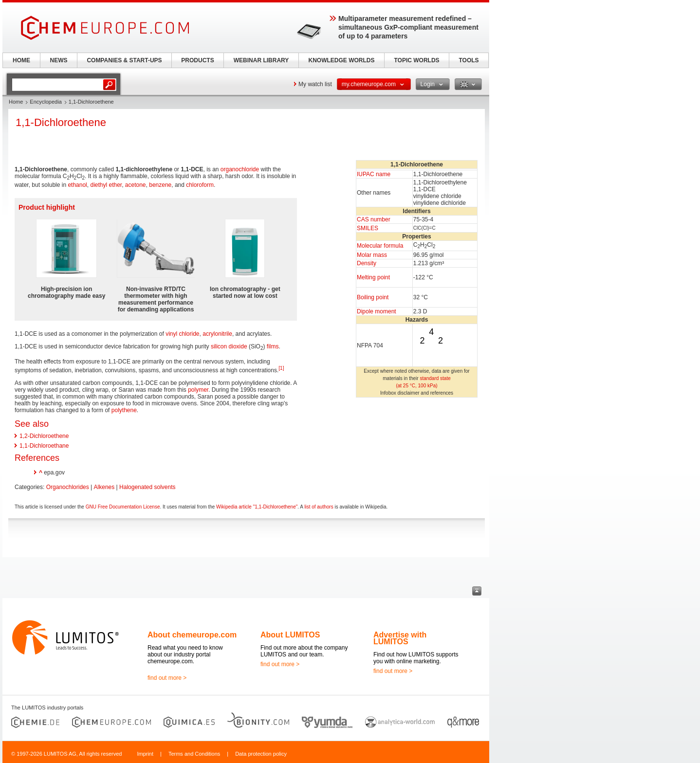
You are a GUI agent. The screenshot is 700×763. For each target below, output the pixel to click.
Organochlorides (68, 487)
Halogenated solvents (147, 487)
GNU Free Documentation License (123, 507)
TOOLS (469, 60)
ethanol (77, 185)
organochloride (240, 169)
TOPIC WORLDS (416, 60)
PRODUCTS (197, 60)
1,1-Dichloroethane (44, 446)
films (273, 346)
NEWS (59, 60)
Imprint (145, 754)
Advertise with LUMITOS (400, 638)
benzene (160, 185)
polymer (198, 390)
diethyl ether (106, 185)
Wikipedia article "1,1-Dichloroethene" (257, 507)
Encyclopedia (46, 102)
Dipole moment (377, 311)
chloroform (200, 185)
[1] (281, 368)
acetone (136, 185)
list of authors (319, 507)
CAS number (374, 219)
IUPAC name (374, 174)
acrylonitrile (217, 334)
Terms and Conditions (194, 754)
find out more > (167, 678)
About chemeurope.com (192, 635)
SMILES (368, 228)
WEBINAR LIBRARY (261, 60)
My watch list (315, 84)
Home (16, 102)
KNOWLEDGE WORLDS (342, 60)
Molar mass (372, 255)
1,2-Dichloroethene (44, 436)
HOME (21, 60)
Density (367, 263)
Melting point (373, 277)
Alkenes (104, 487)
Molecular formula (380, 246)
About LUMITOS (290, 635)
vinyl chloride (182, 334)
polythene (124, 410)
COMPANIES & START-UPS (124, 60)
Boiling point (373, 297)
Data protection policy (261, 754)
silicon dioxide (229, 346)
